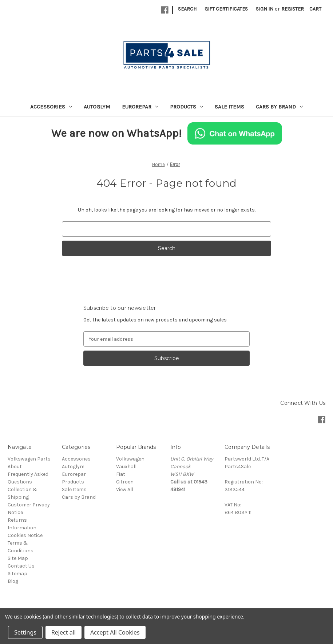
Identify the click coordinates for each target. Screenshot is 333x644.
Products (187, 107)
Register (293, 9)
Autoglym (97, 107)
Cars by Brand (279, 107)
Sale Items (229, 107)
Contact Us (21, 566)
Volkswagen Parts (29, 459)
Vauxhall (126, 467)
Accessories (51, 107)
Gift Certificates (226, 9)
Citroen (125, 482)
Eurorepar (140, 107)
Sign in (265, 9)
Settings (25, 632)
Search (187, 9)
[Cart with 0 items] (315, 9)
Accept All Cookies (115, 632)
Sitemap (17, 574)
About (15, 467)
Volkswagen (130, 459)
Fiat (121, 474)
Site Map (18, 558)
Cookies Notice (25, 535)
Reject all (64, 632)
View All (125, 489)
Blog (13, 581)
